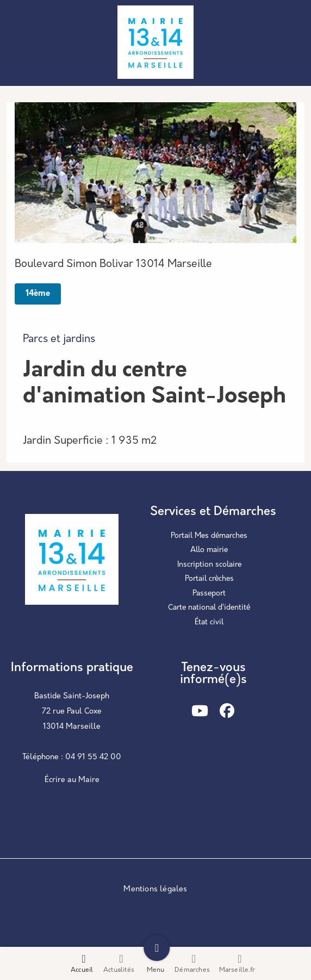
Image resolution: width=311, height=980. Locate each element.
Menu (156, 970)
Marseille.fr (237, 970)
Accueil (82, 970)
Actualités (119, 970)
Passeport (209, 594)
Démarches (192, 963)
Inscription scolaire (209, 565)
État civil (209, 622)
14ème (38, 294)
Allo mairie (209, 550)
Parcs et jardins (59, 340)
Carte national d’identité (209, 608)
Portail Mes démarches (209, 536)
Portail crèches (209, 579)
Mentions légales (155, 889)
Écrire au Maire (72, 780)
